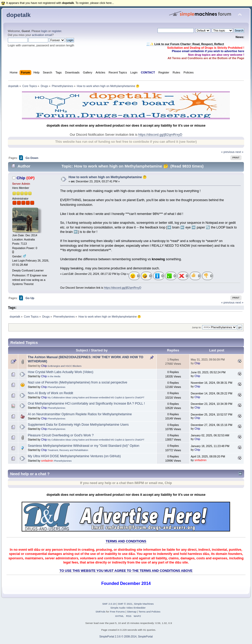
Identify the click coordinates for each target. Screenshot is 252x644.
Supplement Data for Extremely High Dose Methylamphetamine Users (78, 425)
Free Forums (117, 612)
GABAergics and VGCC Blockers (65, 366)
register (56, 31)
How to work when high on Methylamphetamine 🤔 (108, 177)
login (44, 31)
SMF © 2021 (125, 604)
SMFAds (100, 612)
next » (239, 152)
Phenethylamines (57, 387)
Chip (21, 178)
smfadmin (47, 461)
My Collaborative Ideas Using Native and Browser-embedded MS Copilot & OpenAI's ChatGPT (96, 398)
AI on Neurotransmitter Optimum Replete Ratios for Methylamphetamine (80, 414)
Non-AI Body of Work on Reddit (51, 393)
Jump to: (197, 327)
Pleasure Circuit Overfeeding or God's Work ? (61, 435)
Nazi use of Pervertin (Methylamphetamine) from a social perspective (78, 382)
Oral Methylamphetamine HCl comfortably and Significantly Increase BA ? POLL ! (86, 404)
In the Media (54, 376)
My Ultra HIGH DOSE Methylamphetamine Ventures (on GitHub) (74, 456)
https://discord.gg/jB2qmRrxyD (160, 135)
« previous (228, 152)
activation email (42, 35)
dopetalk (19, 15)
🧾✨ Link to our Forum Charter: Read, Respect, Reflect (185, 44)
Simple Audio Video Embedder (128, 608)
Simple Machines (144, 604)
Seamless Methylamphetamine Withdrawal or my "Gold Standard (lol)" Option (84, 446)
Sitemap (132, 612)
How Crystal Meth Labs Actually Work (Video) (61, 372)
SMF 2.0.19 (109, 604)
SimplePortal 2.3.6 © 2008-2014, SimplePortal (126, 637)
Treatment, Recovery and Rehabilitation (68, 450)
